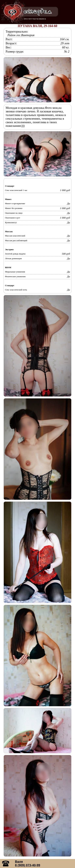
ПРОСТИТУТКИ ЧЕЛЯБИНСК (35, 19)
